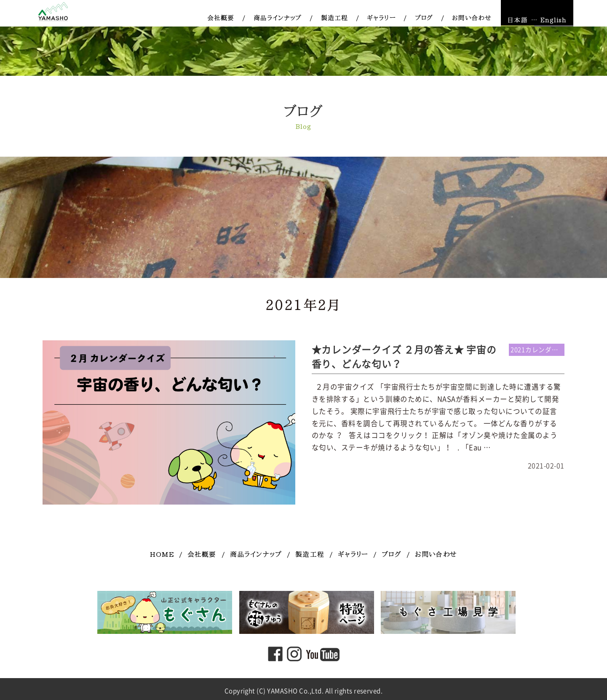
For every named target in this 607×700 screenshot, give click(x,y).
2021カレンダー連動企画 (537, 350)
